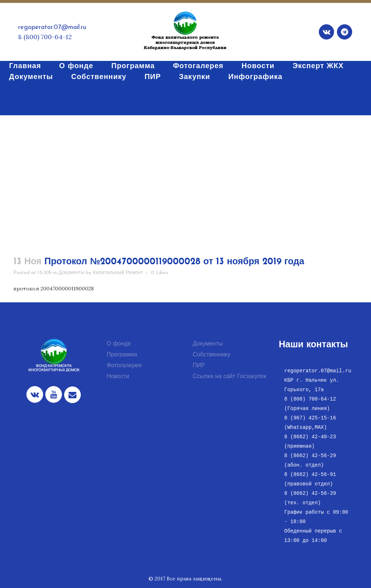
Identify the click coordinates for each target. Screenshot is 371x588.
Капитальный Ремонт (118, 273)
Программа (122, 355)
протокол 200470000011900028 (54, 289)
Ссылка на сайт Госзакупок (230, 377)
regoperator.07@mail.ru (52, 27)
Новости (118, 377)
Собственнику (212, 355)
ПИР (199, 366)
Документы (71, 273)
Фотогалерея (124, 366)
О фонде (119, 344)
